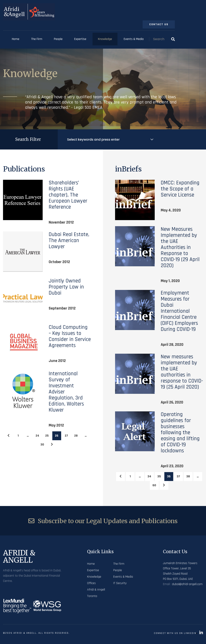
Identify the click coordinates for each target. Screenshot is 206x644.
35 (159, 476)
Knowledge (105, 39)
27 (66, 436)
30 (42, 445)
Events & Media (134, 39)
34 (149, 476)
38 (188, 476)
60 (154, 485)
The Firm (37, 39)
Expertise (80, 39)
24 (37, 436)
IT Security (120, 583)
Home (16, 39)
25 (47, 436)
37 (178, 476)
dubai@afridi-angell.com (187, 584)
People (58, 39)
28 (76, 436)
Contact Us (159, 24)
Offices (91, 583)
